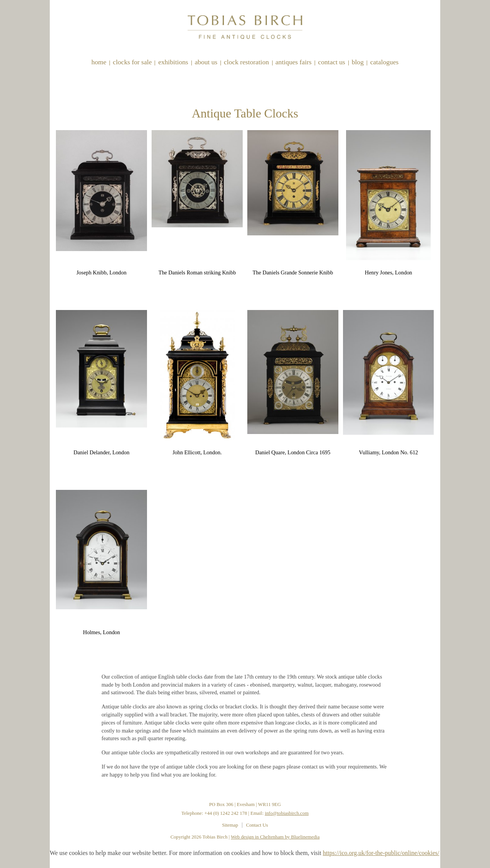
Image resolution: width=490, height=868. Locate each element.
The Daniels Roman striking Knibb (197, 272)
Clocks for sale (132, 62)
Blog (358, 62)
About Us (206, 62)
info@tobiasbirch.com (287, 813)
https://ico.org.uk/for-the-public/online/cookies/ (381, 853)
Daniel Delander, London (101, 452)
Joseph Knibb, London (102, 272)
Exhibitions (173, 62)
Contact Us (332, 62)
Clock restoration (247, 62)
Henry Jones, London (389, 272)
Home (99, 62)
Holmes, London (102, 632)
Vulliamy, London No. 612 (389, 452)
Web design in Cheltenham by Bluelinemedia (275, 837)
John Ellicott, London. (197, 452)
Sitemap (230, 825)
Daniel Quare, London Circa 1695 (293, 452)
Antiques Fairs (294, 62)
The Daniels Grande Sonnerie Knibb (293, 272)
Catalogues (384, 62)
